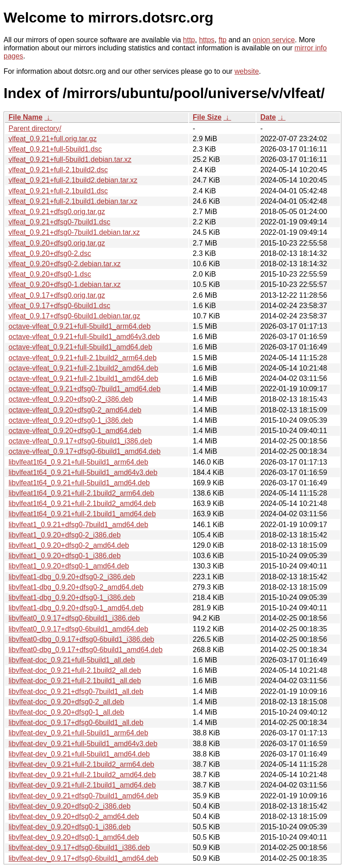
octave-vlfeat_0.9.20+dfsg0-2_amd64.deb (75, 410)
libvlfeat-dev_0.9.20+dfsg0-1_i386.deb (70, 827)
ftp (222, 40)
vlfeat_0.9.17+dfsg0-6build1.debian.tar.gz (74, 316)
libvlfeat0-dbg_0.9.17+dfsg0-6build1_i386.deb (81, 639)
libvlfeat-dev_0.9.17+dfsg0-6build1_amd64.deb (83, 858)
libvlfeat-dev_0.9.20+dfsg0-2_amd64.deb (74, 817)
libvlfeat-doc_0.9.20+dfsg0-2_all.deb (66, 702)
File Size (207, 117)
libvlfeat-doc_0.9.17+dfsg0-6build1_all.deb (76, 723)
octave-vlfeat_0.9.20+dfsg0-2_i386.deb (71, 399)
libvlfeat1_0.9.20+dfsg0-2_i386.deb (65, 535)
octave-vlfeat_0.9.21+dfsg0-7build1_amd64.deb (84, 389)
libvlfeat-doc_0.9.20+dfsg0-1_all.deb (66, 712)
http (189, 40)
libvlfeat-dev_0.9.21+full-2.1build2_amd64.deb (82, 775)
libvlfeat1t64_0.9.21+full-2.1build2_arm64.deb (81, 493)
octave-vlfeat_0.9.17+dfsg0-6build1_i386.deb (80, 441)
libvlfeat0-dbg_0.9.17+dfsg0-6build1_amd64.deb (86, 650)
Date (268, 117)
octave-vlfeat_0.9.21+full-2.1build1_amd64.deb (83, 378)
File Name (26, 117)
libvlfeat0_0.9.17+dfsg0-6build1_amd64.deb (78, 629)
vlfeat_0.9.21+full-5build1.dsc (55, 149)
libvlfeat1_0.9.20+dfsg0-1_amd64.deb (69, 566)
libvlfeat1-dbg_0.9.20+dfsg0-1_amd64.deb (76, 608)
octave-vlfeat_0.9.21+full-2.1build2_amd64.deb (83, 368)
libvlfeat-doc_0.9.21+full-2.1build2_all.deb (75, 670)
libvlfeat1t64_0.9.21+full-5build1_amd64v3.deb (83, 472)
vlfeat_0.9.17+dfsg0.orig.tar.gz (57, 295)
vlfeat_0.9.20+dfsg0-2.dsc (50, 253)
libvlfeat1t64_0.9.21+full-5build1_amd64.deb (79, 483)
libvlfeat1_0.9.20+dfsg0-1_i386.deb (65, 556)
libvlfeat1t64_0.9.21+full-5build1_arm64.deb (78, 462)
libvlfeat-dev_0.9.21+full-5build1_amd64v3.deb (83, 744)
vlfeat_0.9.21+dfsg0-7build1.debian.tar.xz (74, 232)
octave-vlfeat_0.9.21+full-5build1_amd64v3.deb (84, 337)
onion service (274, 40)
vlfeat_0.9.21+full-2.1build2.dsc (58, 170)
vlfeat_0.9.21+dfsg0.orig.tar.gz (57, 212)
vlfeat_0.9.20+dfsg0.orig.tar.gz (57, 243)
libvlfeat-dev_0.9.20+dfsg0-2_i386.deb (70, 806)
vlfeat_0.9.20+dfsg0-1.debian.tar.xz (65, 284)
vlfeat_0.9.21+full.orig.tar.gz (53, 139)
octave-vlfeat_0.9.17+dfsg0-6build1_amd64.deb (84, 451)
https (207, 40)
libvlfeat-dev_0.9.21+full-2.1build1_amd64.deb (82, 785)
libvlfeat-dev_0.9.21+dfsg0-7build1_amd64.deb (83, 796)
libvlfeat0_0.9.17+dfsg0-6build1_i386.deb (74, 618)
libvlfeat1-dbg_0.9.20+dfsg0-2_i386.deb (72, 577)
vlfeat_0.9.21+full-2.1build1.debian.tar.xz (73, 201)
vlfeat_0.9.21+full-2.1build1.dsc (58, 191)
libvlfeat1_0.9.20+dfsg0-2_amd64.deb (69, 545)
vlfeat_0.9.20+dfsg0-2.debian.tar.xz (65, 264)
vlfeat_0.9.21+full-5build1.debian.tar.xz (70, 159)
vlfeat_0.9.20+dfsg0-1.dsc (50, 274)
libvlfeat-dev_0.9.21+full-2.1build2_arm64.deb (81, 764)
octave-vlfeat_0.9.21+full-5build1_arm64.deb (80, 326)
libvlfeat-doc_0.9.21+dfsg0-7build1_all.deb (76, 691)
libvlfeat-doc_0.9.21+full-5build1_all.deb (72, 660)
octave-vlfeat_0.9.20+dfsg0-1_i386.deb (71, 420)
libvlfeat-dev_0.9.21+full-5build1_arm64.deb (78, 733)
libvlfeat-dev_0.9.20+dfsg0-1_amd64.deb (74, 837)
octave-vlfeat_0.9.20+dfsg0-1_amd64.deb (75, 431)
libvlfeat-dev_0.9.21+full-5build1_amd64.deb (79, 754)
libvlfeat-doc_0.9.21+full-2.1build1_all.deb (75, 681)
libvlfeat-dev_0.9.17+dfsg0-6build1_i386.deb (79, 848)
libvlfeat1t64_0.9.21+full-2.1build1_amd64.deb (82, 514)
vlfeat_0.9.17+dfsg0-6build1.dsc (59, 306)
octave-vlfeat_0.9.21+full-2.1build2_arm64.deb (83, 358)
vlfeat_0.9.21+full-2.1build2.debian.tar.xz (73, 180)
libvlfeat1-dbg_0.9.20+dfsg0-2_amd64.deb (76, 587)
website (247, 71)
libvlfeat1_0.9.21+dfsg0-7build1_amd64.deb (78, 525)
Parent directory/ (35, 128)
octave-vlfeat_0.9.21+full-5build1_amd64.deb (80, 347)
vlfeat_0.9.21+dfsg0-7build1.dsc (59, 222)
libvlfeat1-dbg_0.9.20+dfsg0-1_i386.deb (72, 597)
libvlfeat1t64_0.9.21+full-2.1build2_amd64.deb (82, 503)
